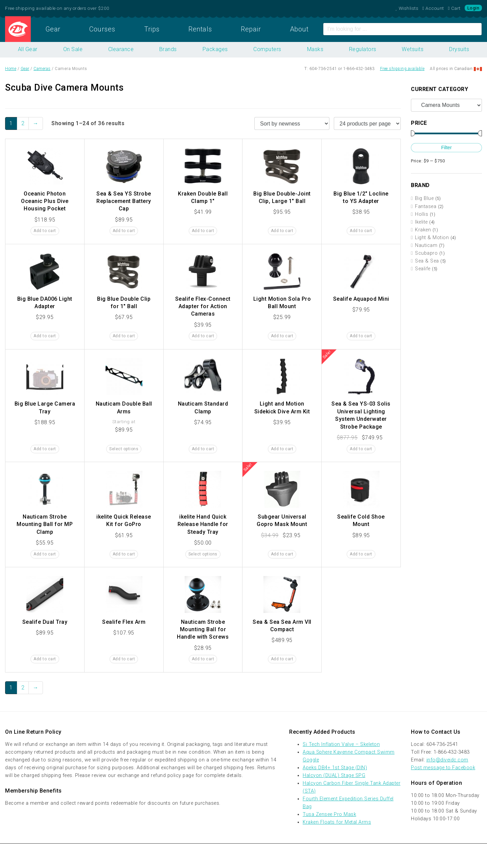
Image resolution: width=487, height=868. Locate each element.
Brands (168, 49)
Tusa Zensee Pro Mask (329, 814)
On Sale (73, 49)
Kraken (423, 230)
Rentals (200, 29)
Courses (102, 29)
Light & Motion (432, 238)
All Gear (28, 49)
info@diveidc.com (447, 760)
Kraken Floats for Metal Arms (337, 822)
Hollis (422, 214)
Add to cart (45, 231)
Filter (446, 147)
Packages (215, 49)
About (299, 29)
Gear (53, 29)
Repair (251, 29)
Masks (315, 49)
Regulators (363, 49)
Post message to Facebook (443, 768)
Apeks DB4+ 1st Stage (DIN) (335, 768)
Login (473, 8)
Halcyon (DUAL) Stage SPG (334, 775)
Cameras (42, 69)
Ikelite (421, 222)
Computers (267, 49)
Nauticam (426, 245)
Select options (124, 449)
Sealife (423, 269)
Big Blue (424, 198)
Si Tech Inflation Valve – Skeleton (341, 744)
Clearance (121, 49)
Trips (152, 29)
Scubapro (426, 253)
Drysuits (459, 49)
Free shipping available (402, 69)
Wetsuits (413, 49)
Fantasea (426, 207)
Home (18, 29)
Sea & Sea (427, 261)
